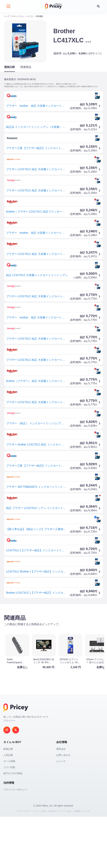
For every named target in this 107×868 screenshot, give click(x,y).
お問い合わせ (63, 806)
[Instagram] (7, 781)
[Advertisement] (53, 632)
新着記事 (8, 800)
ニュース (61, 812)
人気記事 (8, 806)
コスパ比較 (9, 819)
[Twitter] (16, 781)
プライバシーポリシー (15, 841)
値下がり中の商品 (13, 825)
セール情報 (9, 812)
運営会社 (61, 800)
